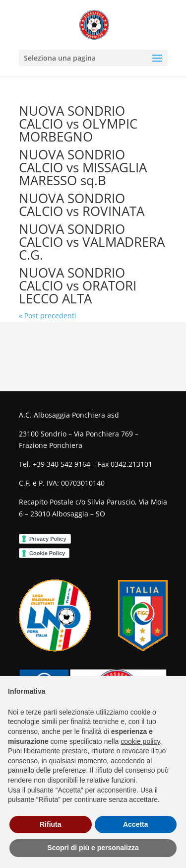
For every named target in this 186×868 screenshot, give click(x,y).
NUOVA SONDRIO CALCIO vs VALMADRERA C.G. (92, 242)
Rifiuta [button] (51, 824)
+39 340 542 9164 (62, 464)
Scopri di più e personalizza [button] (93, 848)
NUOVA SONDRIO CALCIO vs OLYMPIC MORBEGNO (78, 124)
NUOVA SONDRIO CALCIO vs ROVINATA (82, 205)
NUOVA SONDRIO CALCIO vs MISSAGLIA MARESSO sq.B (83, 167)
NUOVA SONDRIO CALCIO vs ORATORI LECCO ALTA (78, 286)
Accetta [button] (136, 824)
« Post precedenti (48, 316)
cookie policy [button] (140, 741)
